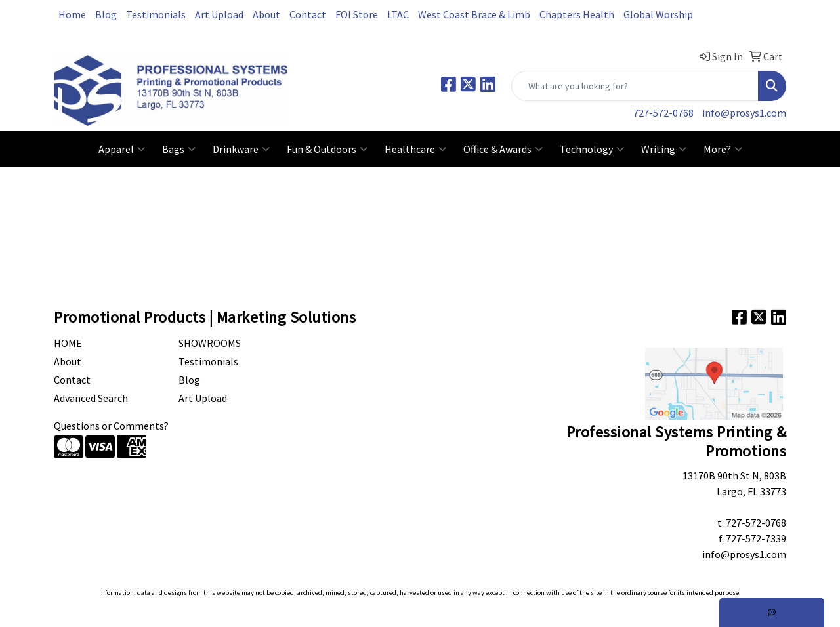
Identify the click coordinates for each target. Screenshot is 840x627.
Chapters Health (577, 14)
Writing (664, 149)
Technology (592, 149)
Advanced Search (91, 398)
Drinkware (241, 149)
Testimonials (156, 14)
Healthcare (415, 149)
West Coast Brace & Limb (474, 14)
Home (72, 14)
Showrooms (210, 343)
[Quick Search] (635, 86)
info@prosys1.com (744, 113)
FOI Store (357, 14)
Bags (179, 149)
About (266, 14)
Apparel (122, 149)
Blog (106, 14)
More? (723, 149)
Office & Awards (503, 149)
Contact (308, 14)
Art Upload (219, 14)
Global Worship (658, 14)
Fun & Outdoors (327, 149)
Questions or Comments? (111, 426)
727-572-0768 (663, 113)
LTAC (398, 14)
